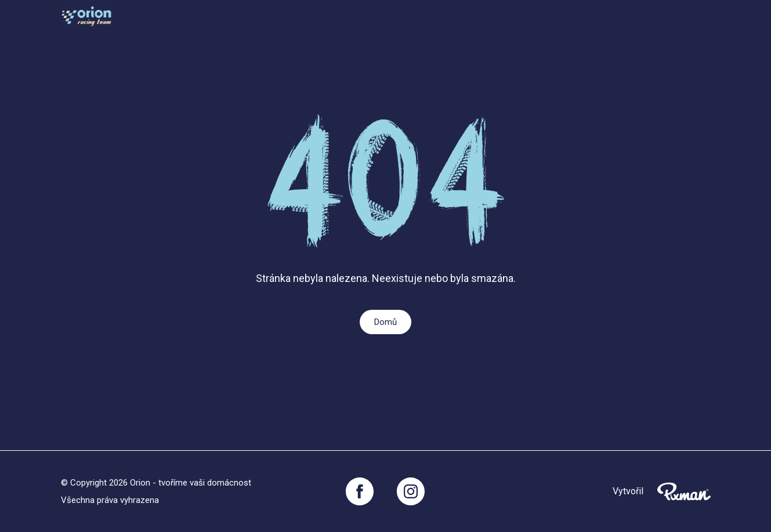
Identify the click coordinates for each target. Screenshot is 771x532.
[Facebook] (360, 491)
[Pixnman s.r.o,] (684, 491)
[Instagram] (411, 491)
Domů (385, 322)
